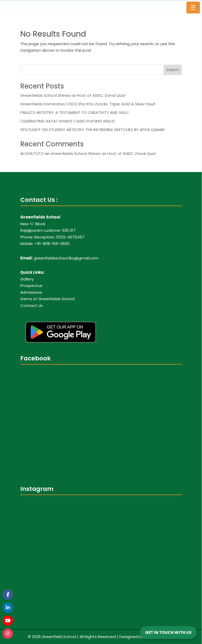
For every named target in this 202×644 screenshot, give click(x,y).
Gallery (27, 279)
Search (173, 70)
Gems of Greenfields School (47, 299)
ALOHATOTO (32, 153)
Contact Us (31, 306)
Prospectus (31, 286)
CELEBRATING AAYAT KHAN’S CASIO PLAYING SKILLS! (68, 121)
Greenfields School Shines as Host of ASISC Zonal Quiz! (73, 95)
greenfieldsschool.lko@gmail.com (66, 258)
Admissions (31, 292)
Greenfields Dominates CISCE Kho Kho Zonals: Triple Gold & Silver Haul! (88, 104)
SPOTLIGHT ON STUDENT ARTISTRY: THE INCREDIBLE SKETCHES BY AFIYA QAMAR (92, 130)
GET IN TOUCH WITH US (168, 632)
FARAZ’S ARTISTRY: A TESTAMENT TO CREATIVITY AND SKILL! (74, 112)
